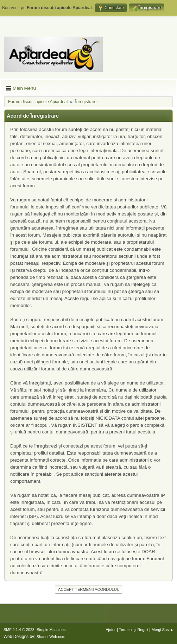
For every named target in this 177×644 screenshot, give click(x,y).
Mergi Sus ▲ (163, 630)
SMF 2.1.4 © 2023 (19, 630)
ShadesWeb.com (51, 637)
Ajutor (110, 630)
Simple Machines (51, 630)
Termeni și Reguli (134, 630)
